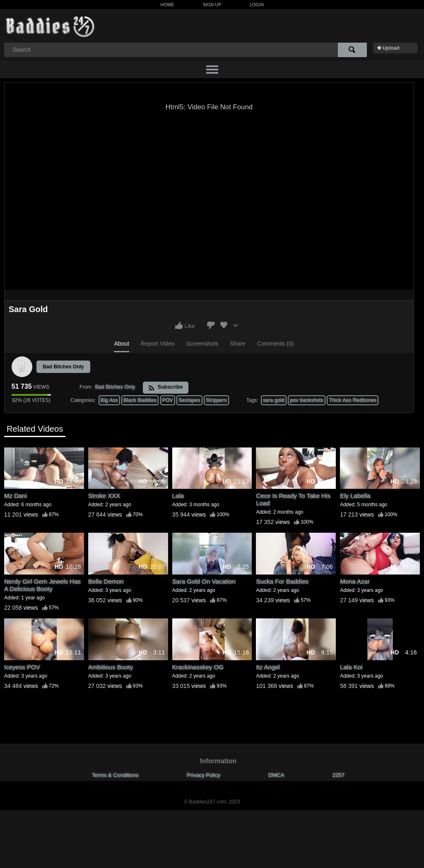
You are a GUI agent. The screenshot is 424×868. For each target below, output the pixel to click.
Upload (391, 48)
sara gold (274, 400)
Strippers (216, 400)
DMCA (276, 775)
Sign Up (212, 5)
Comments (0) (276, 344)
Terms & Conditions (115, 775)
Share (237, 344)
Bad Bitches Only (63, 367)
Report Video (158, 344)
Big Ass (109, 400)
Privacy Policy (204, 775)
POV (168, 400)
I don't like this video (211, 325)
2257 (338, 775)
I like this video (179, 325)
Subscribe (165, 388)
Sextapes (189, 400)
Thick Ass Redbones (353, 400)
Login (257, 5)
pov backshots (307, 400)
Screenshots (202, 344)
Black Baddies (140, 400)
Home (167, 5)
